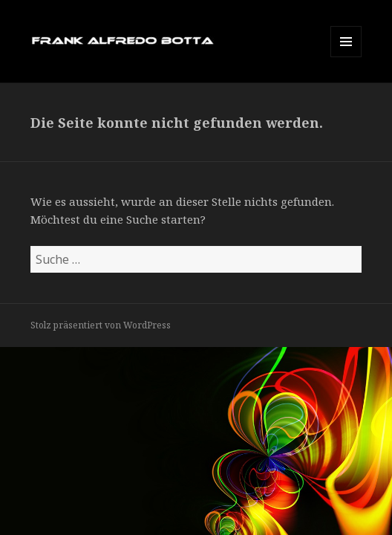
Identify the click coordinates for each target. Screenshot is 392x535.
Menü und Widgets (346, 57)
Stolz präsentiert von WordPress (101, 325)
